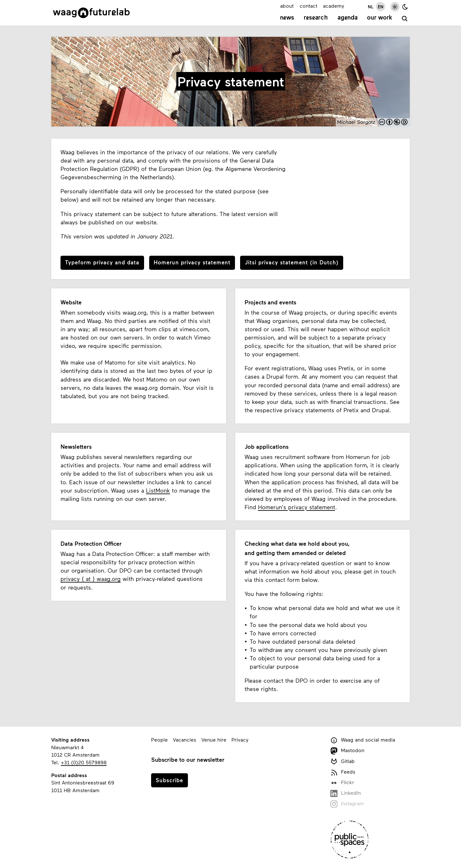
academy (334, 6)
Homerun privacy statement (192, 262)
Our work (380, 18)
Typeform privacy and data (102, 262)
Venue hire (214, 739)
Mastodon (347, 751)
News (287, 18)
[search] (405, 19)
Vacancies (185, 739)
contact (308, 6)
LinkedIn (346, 793)
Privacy (240, 739)
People (159, 739)
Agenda (348, 18)
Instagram (347, 804)
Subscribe (169, 780)
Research (316, 18)
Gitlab (343, 762)
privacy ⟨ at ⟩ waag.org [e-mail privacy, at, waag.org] (91, 579)
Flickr (342, 783)
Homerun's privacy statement (297, 507)
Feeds (343, 772)
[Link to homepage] (91, 13)
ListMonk (158, 490)
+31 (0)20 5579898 (84, 762)
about (287, 6)
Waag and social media (363, 740)
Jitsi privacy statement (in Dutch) (292, 262)
